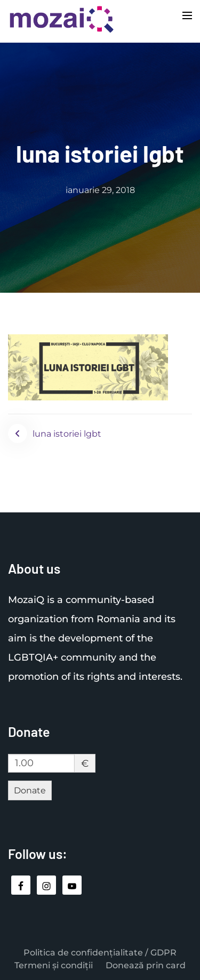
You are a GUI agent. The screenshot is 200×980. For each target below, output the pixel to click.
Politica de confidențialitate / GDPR (100, 953)
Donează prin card (146, 965)
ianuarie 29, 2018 (100, 190)
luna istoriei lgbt (67, 434)
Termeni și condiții (54, 965)
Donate (30, 790)
